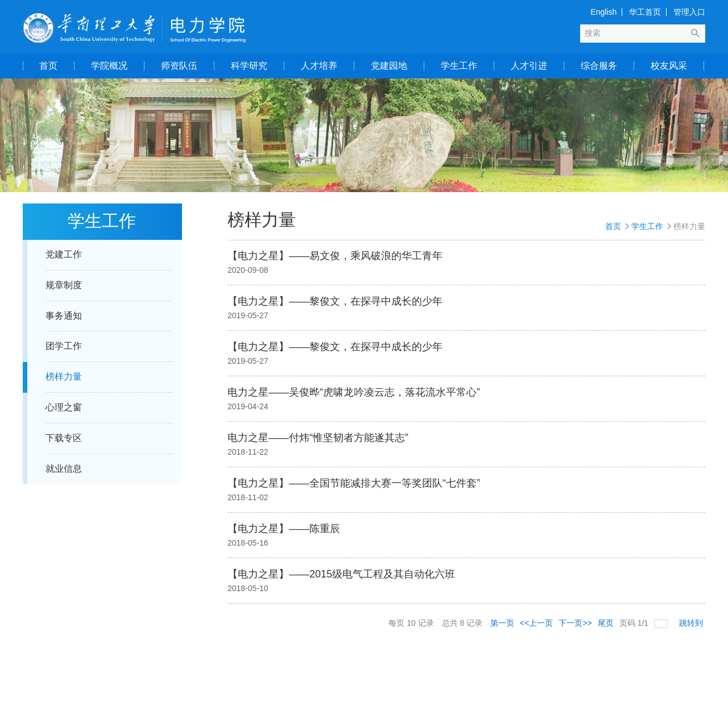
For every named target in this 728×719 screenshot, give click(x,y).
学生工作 (459, 66)
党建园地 (389, 66)
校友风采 (669, 66)
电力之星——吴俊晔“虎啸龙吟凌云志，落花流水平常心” (354, 392)
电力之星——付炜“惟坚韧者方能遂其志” (318, 438)
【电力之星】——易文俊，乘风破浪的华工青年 (335, 256)
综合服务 (599, 66)
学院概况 (109, 66)
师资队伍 (179, 66)
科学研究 (249, 66)
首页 (48, 66)
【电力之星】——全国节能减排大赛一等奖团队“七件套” (354, 483)
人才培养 (319, 66)
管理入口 (689, 12)
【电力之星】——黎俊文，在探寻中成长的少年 (335, 301)
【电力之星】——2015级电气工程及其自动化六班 (341, 574)
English (603, 12)
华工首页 (645, 12)
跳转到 (692, 623)
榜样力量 (689, 226)
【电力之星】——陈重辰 (284, 529)
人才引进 (529, 66)
